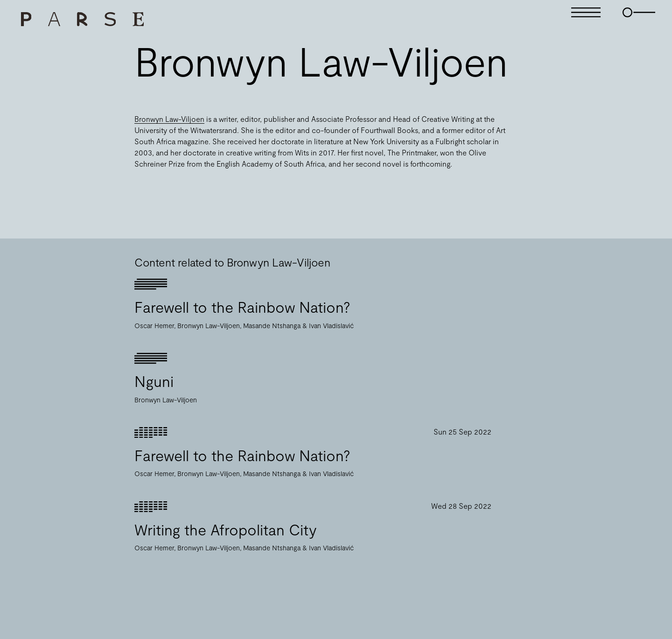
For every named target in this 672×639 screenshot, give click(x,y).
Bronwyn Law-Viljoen (169, 119)
